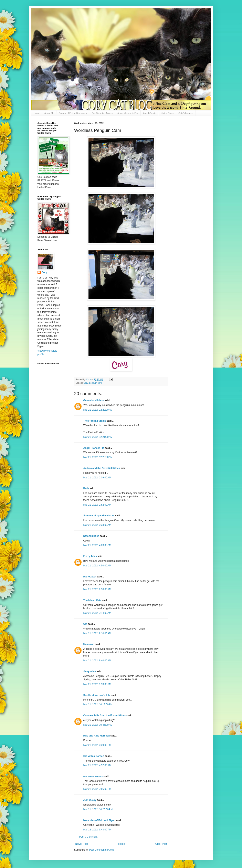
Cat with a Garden (94, 756)
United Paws (167, 113)
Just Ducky (90, 800)
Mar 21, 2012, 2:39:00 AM (97, 478)
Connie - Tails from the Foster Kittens (105, 715)
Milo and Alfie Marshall (97, 736)
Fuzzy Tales (90, 556)
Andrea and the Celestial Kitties (102, 468)
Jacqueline (90, 671)
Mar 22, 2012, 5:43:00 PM (97, 830)
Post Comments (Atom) (102, 850)
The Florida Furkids (95, 421)
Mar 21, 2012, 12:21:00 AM (98, 437)
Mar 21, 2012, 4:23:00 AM (97, 545)
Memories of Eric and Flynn (99, 820)
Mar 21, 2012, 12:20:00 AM (98, 410)
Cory (86, 383)
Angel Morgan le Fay (128, 113)
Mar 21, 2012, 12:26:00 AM (98, 457)
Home (37, 113)
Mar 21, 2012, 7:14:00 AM (97, 613)
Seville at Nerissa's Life (97, 695)
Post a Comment (88, 837)
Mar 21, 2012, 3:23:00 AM (97, 525)
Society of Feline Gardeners (73, 113)
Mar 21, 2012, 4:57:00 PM (97, 765)
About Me (49, 113)
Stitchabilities (91, 536)
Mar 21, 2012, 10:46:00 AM (98, 725)
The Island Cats (92, 600)
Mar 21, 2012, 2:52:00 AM (97, 505)
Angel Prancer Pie (94, 448)
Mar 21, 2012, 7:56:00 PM (97, 789)
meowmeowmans (93, 776)
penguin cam (95, 383)
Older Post (161, 844)
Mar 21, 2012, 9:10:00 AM (97, 633)
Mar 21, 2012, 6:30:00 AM (97, 589)
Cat (85, 624)
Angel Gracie (150, 113)
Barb (87, 488)
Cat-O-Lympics (186, 113)
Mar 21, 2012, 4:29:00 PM (97, 745)
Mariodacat (90, 577)
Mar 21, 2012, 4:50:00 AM (97, 566)
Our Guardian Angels (102, 113)
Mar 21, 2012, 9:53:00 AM (97, 684)
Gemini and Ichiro (94, 400)
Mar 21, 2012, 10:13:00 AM (98, 704)
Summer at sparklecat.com (99, 516)
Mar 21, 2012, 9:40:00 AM (97, 661)
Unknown (89, 644)
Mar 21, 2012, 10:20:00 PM (98, 809)
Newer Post (82, 844)
